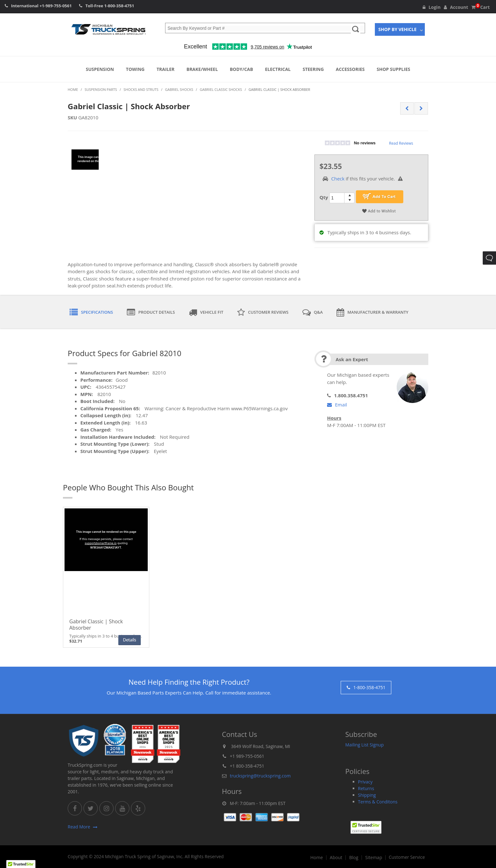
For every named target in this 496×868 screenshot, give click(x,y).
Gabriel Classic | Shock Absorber (96, 625)
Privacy (365, 782)
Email (337, 405)
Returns (366, 788)
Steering (313, 69)
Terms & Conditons (378, 802)
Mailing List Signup (365, 745)
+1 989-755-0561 (247, 756)
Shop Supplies (394, 69)
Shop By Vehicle (397, 29)
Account (456, 7)
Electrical (278, 69)
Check (338, 179)
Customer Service (407, 857)
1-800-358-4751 (119, 6)
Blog (354, 858)
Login (432, 7)
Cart (480, 7)
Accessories (350, 69)
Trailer (166, 69)
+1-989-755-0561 (56, 6)
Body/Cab (241, 69)
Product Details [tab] (151, 312)
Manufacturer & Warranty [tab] (372, 312)
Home (317, 858)
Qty (324, 197)
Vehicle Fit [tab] (206, 312)
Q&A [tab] (313, 312)
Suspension (100, 69)
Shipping (367, 795)
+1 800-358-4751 (247, 766)
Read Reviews (401, 143)
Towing (135, 69)
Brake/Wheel (202, 69)
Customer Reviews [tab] (263, 312)
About (336, 858)
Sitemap (374, 858)
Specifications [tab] (91, 312)
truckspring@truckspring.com (260, 776)
